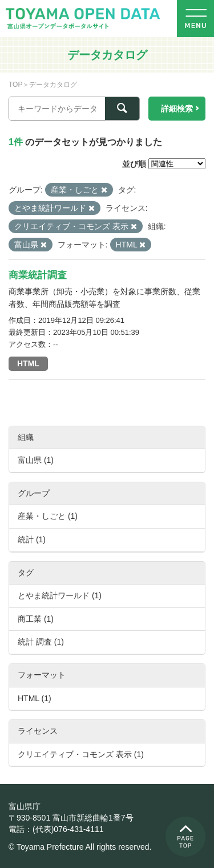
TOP (15, 85)
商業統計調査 (38, 275)
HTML (28, 363)
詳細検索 (177, 109)
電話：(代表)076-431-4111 (56, 829)
